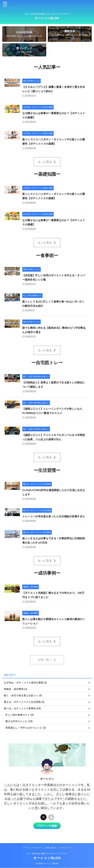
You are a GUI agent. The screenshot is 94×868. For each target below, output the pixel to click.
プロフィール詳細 (47, 834)
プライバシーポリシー (32, 848)
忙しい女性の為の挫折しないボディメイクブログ (47, 854)
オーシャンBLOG (47, 18)
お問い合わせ (51, 848)
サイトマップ (66, 848)
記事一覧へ (47, 668)
